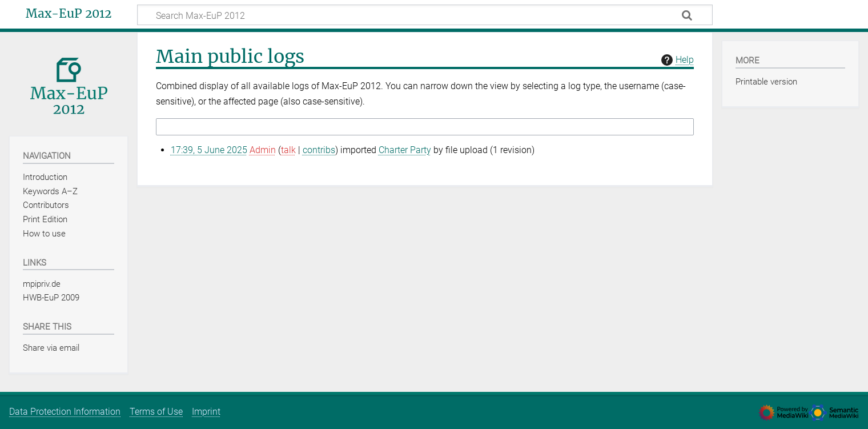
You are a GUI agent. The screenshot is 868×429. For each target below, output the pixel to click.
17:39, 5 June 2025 (209, 150)
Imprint (206, 412)
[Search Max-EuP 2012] (425, 15)
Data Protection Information (65, 412)
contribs (319, 150)
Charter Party (405, 150)
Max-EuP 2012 (69, 14)
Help (676, 60)
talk (288, 150)
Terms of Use (156, 412)
